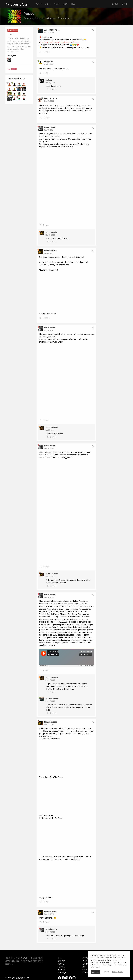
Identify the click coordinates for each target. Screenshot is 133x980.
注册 (125, 4)
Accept (95, 972)
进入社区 (86, 961)
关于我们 (86, 958)
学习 (65, 4)
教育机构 (62, 961)
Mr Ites (49, 80)
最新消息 (62, 964)
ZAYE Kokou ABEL (52, 30)
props (46, 52)
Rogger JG (48, 61)
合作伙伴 (86, 964)
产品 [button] (38, 4)
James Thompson (52, 98)
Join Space (13, 30)
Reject (106, 972)
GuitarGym (62, 972)
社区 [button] (57, 4)
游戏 (84, 967)
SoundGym (18, 4)
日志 (73, 4)
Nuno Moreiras (52, 232)
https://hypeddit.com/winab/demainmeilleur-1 (59, 42)
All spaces (12, 69)
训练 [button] (48, 4)
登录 (115, 4)
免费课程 (62, 967)
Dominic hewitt (52, 698)
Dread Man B (50, 127)
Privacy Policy (118, 972)
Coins (85, 969)
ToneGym (62, 969)
